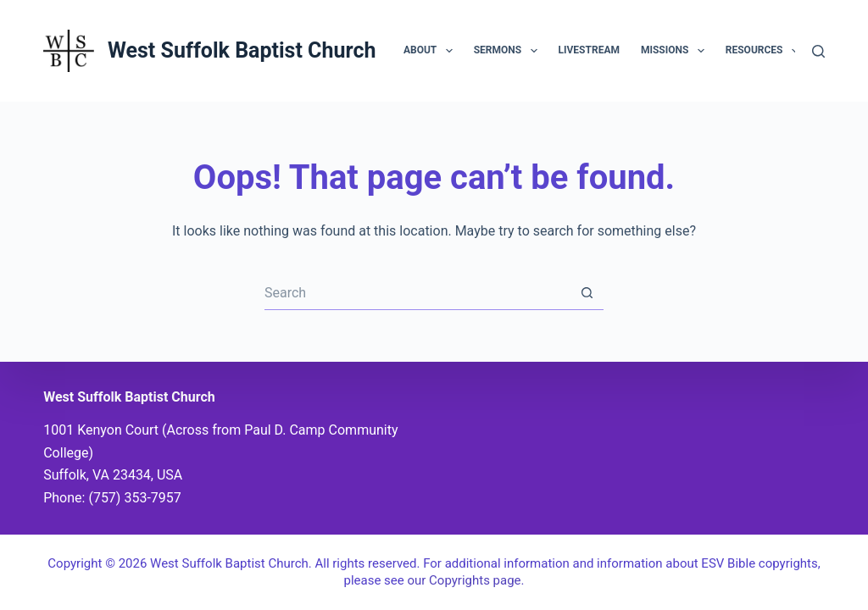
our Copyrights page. (465, 580)
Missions (676, 51)
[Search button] (587, 293)
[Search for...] (417, 293)
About (431, 51)
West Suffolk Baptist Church (242, 50)
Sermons (509, 51)
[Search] (818, 51)
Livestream (589, 50)
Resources (765, 51)
